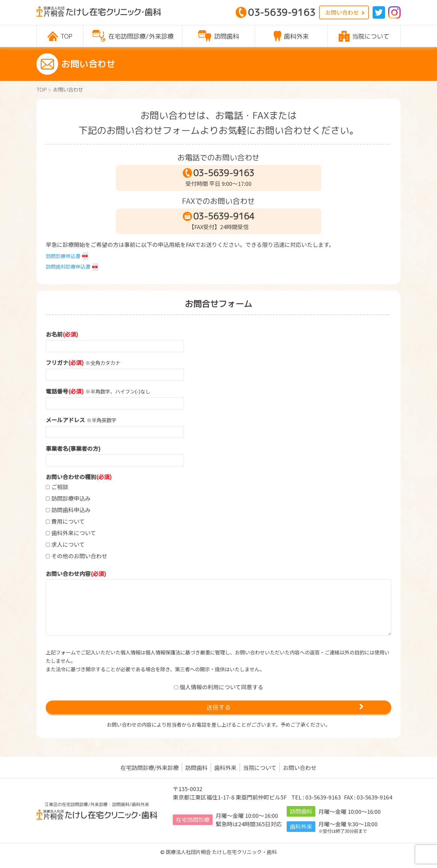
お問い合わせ (342, 12)
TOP (42, 90)
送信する (219, 711)
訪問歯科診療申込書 (68, 267)
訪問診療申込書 (63, 256)
